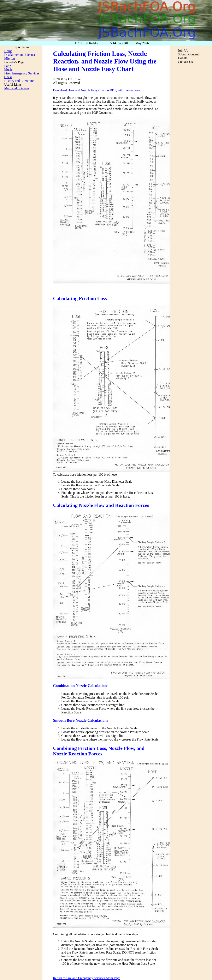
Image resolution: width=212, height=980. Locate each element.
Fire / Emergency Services (22, 73)
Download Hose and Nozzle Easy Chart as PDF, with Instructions (96, 90)
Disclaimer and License (20, 55)
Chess (8, 77)
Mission (10, 58)
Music (8, 70)
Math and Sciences (17, 88)
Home (8, 51)
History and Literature (19, 81)
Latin (8, 66)
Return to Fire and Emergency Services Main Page (87, 978)
